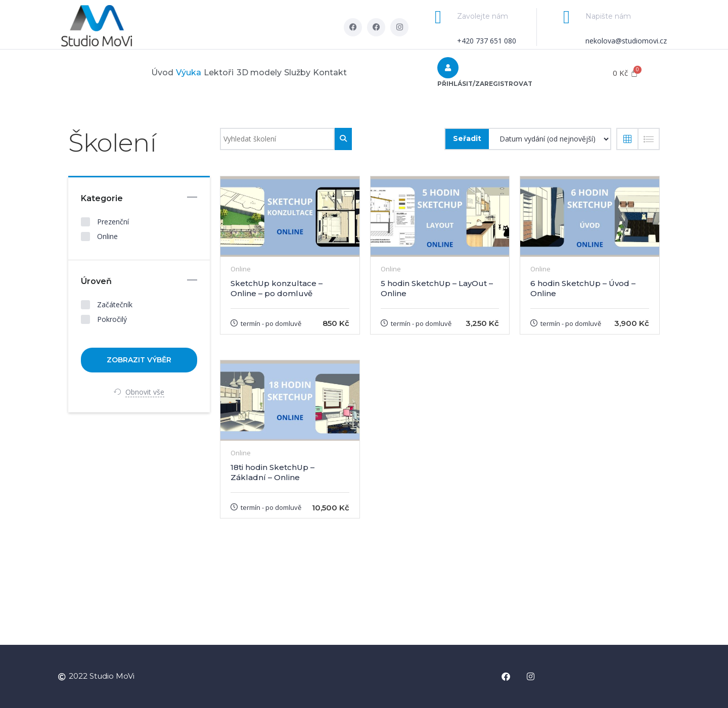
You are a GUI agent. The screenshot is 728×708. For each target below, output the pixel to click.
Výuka (170, 73)
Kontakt (361, 73)
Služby (316, 73)
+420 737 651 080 (487, 41)
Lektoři (213, 73)
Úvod (131, 73)
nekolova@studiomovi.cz (626, 41)
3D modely (265, 73)
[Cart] (625, 73)
